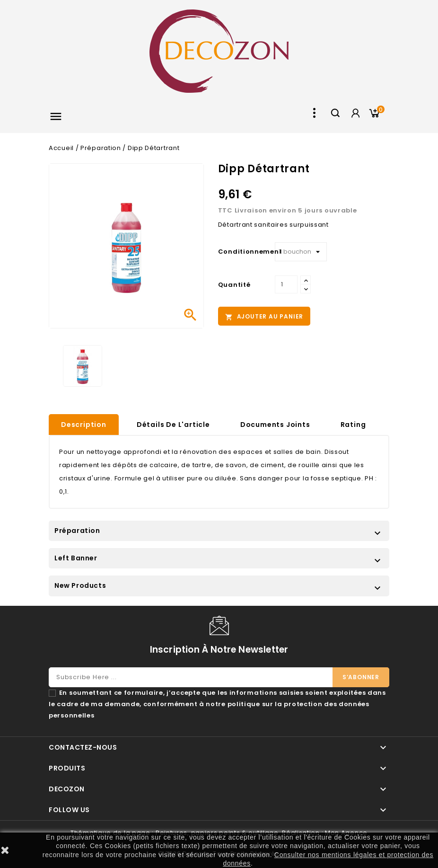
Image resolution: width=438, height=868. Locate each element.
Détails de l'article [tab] (173, 425)
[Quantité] (286, 284)
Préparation (77, 531)
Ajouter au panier (264, 317)
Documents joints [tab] (275, 425)
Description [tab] (84, 425)
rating (353, 425)
